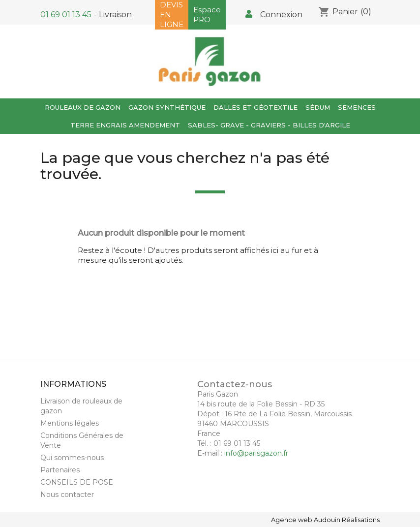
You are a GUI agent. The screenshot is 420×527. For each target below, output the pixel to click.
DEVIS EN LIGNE (172, 15)
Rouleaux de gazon (83, 107)
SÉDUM (318, 107)
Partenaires (60, 470)
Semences (357, 107)
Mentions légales (70, 423)
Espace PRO (207, 15)
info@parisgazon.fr (256, 453)
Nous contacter (67, 495)
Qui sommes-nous (72, 458)
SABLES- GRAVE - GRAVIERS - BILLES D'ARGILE (269, 125)
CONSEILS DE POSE (77, 482)
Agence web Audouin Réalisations (325, 520)
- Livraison (113, 15)
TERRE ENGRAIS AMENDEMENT (125, 125)
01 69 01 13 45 (66, 15)
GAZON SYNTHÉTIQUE (167, 107)
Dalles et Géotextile (255, 107)
